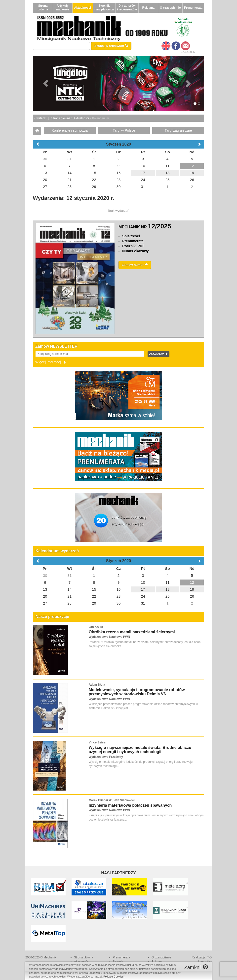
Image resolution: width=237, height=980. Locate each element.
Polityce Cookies (113, 977)
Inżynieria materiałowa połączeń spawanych (130, 805)
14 (70, 589)
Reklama (148, 8)
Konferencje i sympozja (70, 130)
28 (70, 603)
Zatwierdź (159, 354)
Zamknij (196, 967)
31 (70, 575)
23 (119, 596)
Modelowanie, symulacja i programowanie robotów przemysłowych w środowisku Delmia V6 (137, 692)
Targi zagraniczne (178, 130)
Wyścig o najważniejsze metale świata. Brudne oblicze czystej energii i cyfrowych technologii (140, 750)
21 (70, 596)
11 (168, 582)
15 (94, 589)
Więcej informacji (51, 362)
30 (45, 575)
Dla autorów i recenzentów (127, 8)
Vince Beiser (98, 742)
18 (168, 589)
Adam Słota (97, 685)
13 (45, 589)
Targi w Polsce (124, 130)
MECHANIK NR (145, 227)
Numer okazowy (136, 251)
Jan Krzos (96, 627)
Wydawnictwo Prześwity (106, 757)
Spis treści (131, 236)
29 (94, 603)
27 (45, 603)
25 (168, 596)
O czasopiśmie (170, 8)
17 (143, 589)
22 (94, 596)
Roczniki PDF (133, 246)
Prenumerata (193, 8)
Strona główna (43, 8)
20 (45, 596)
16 (119, 589)
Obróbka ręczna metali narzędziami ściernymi (132, 632)
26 (192, 596)
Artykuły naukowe (62, 8)
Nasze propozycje (52, 617)
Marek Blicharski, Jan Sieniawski (112, 800)
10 (143, 582)
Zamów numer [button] (135, 265)
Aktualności (82, 8)
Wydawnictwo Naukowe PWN (109, 637)
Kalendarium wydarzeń (57, 551)
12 (192, 582)
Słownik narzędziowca (104, 8)
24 (143, 596)
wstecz (41, 118)
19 (192, 589)
